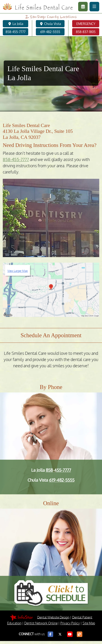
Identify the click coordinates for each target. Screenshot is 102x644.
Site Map (89, 623)
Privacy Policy (70, 623)
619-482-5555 (62, 480)
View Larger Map (18, 271)
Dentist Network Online (41, 623)
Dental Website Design (53, 617)
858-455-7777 (16, 159)
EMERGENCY (86, 24)
